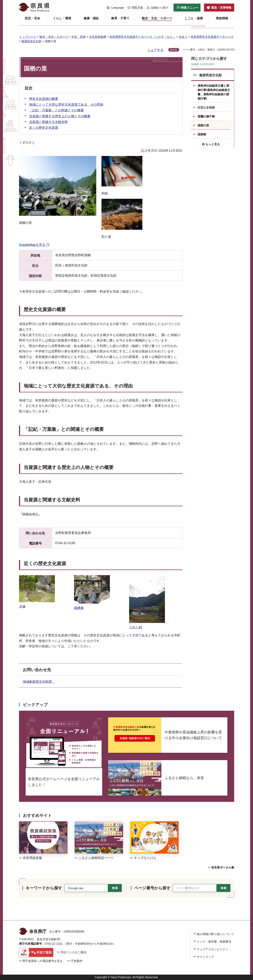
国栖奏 (202, 134)
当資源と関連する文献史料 (48, 122)
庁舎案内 (77, 961)
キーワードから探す (44, 888)
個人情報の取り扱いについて (215, 934)
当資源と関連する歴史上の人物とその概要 (60, 116)
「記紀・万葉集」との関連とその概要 (56, 110)
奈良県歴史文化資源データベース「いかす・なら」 (142, 37)
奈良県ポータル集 (223, 867)
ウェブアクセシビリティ (212, 949)
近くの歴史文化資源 (44, 128)
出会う (183, 37)
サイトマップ (205, 957)
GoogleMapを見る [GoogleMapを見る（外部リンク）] (32, 245)
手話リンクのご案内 (73, 952)
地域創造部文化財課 (39, 682)
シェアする (155, 50)
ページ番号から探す (152, 888)
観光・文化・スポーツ (54, 37)
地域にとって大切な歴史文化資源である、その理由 (66, 105)
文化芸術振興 (98, 37)
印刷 (175, 50)
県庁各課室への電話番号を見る (42, 961)
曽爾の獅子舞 (206, 116)
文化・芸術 (79, 37)
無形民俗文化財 (31, 41)
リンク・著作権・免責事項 (214, 942)
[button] (115, 8)
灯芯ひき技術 (206, 108)
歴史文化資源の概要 (44, 99)
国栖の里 (203, 125)
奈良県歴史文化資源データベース (212, 37)
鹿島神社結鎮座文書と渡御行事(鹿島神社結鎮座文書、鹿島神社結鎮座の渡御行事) (214, 92)
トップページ (28, 37)
